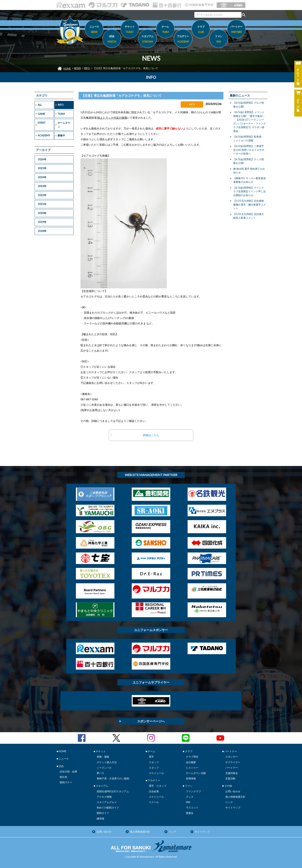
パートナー (232, 768)
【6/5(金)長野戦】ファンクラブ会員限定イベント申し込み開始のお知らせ (250, 191)
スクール (154, 802)
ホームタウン (64, 125)
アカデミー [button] (183, 39)
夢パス (100, 773)
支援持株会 (232, 773)
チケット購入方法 (107, 762)
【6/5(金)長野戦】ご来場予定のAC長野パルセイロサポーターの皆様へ (249, 150)
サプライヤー (233, 762)
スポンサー (232, 757)
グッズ (190, 797)
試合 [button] (112, 39)
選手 (151, 757)
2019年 (42, 222)
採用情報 (191, 778)
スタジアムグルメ (107, 802)
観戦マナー (66, 782)
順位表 (63, 777)
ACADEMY (44, 135)
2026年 (42, 159)
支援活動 (230, 778)
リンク (229, 802)
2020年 (42, 213)
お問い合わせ (233, 791)
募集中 (61, 135)
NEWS (77, 68)
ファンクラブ (193, 791)
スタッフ (154, 762)
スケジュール (156, 773)
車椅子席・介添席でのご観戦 (113, 778)
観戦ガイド (103, 813)
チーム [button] (165, 30)
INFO (87, 68)
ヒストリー (192, 768)
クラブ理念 (192, 757)
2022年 (42, 195)
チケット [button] (130, 30)
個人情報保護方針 (235, 797)
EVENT (42, 123)
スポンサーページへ (151, 721)
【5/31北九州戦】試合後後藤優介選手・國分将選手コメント (250, 204)
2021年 (42, 204)
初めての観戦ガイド (108, 808)
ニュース (94, 30)
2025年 (42, 168)
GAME (41, 114)
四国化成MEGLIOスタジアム (113, 791)
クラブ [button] (201, 30)
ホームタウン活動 (196, 773)
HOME (67, 69)
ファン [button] (219, 39)
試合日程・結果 (68, 771)
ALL (40, 105)
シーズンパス (104, 768)
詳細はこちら (151, 435)
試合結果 (154, 791)
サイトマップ (233, 808)
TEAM (61, 114)
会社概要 (191, 762)
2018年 (42, 231)
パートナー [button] (236, 30)
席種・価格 (103, 757)
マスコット (192, 808)
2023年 (42, 186)
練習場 (100, 818)
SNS (188, 802)
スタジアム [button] (147, 39)
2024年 (42, 177)
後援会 (190, 813)
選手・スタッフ (158, 786)
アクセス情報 (104, 797)
